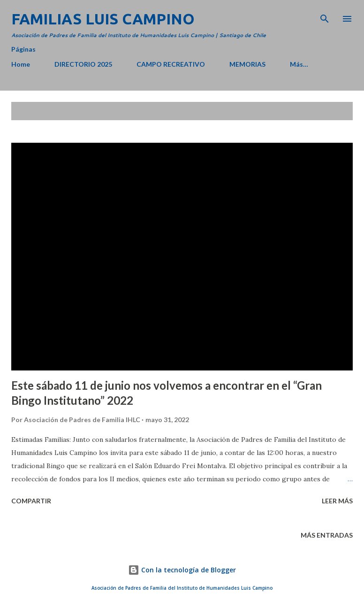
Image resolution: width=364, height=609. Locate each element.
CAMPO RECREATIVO (171, 64)
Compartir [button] (31, 501)
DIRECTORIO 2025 (83, 64)
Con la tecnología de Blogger (182, 570)
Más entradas (327, 535)
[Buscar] (325, 17)
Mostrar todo (317, 111)
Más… (299, 64)
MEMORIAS (247, 64)
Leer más (337, 501)
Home (21, 64)
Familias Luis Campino (103, 19)
